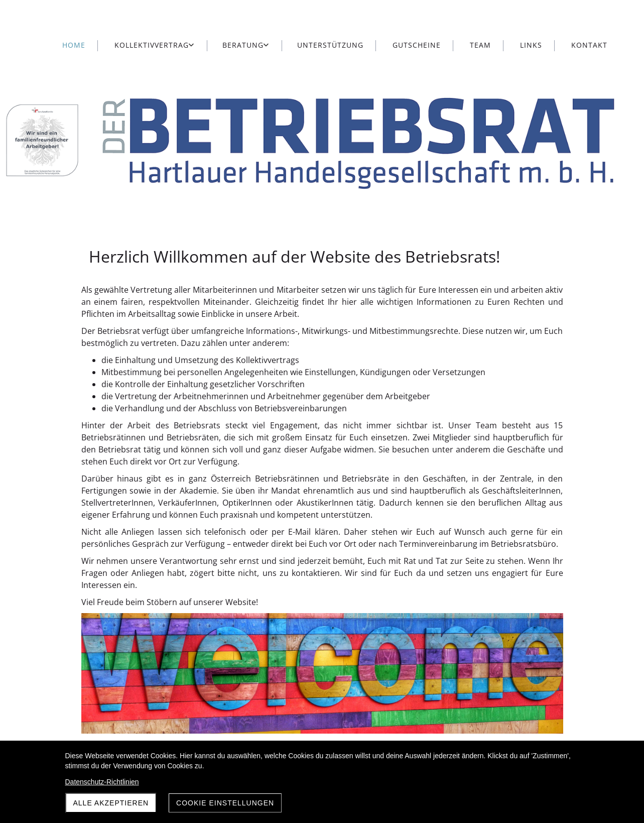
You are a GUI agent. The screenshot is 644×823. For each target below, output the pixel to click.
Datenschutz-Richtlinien (102, 782)
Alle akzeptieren (111, 803)
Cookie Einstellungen (225, 803)
